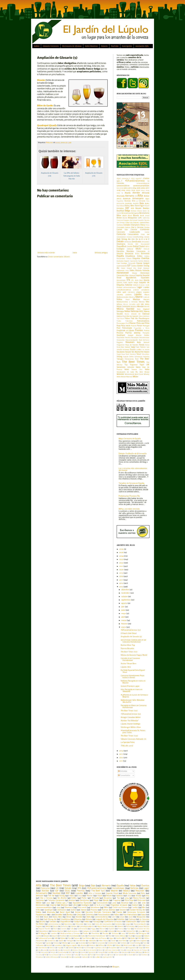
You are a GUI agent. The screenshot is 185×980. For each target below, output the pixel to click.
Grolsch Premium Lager (130, 686)
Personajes (121, 323)
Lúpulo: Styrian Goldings (130, 724)
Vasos (138, 367)
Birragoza (135, 213)
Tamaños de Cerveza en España (131, 483)
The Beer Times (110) (129, 711)
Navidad (130, 309)
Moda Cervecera (123, 307)
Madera (132, 297)
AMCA (119, 199)
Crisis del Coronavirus (103, 924)
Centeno (120, 225)
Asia (148, 201)
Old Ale (129, 316)
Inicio (75, 253)
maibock (146, 297)
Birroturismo (144, 213)
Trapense (134, 365)
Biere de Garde (91, 950)
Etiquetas (136, 259)
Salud (133, 347)
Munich (147, 307)
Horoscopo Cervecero (136, 912)
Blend (130, 216)
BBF (127, 208)
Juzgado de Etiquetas (105, 919)
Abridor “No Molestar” (130, 721)
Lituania (120, 295)
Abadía (128, 193)
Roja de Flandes (132, 345)
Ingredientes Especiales (138, 278)
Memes (142, 302)
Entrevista (145, 254)
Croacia (129, 237)
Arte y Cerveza (138, 201)
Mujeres (134, 307)
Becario (138, 208)
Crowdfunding (138, 237)
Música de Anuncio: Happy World (134, 655)
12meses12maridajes (141, 186)
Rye (123, 347)
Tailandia (146, 357)
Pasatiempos (144, 319)
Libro (119, 292)
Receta (128, 338)
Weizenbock (129, 374)
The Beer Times (133, 362)
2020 (128, 190)
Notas (127, 311)
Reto (139, 342)
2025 (118, 193)
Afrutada (146, 193)
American (127, 199)
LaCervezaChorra (129, 288)
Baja (142, 203)
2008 (122, 188)
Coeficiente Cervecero (113, 922)
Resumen (130, 342)
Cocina (147, 227)
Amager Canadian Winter (131, 717)
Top (126, 365)
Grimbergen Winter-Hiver (131, 727)
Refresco (146, 340)
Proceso (120, 333)
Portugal (146, 326)
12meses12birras (123, 186)
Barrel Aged (140, 206)
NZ (139, 314)
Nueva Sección (139, 898)
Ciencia (128, 227)
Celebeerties (144, 223)
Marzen (146, 299)
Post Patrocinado (124, 328)
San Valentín (120, 955)
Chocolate (120, 227)
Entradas (123, 771)
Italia (125, 283)
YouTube (115, 46)
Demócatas (137, 242)
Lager (140, 287)
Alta (140, 196)
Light (124, 292)
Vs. (137, 372)
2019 (123, 190)
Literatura (131, 292)
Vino (141, 370)
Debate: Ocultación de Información (133, 454)
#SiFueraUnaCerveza (135, 181)
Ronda (142, 345)
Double (130, 246)
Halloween (121, 271)
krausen (142, 285)
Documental (145, 244)
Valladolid (131, 367)
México (119, 304)
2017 (147, 188)
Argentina (120, 201)
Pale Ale (134, 319)
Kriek (147, 285)
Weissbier (120, 374)
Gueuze (146, 268)
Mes (148, 302)
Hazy (127, 271)
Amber (146, 196)
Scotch (133, 350)
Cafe (140, 218)
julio (123, 607)
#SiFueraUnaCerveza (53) (131, 630)
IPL (133, 280)
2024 (147, 190)
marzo (124, 620)
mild (138, 304)
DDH (133, 239)
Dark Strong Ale (124, 239)
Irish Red (139, 280)
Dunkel (142, 246)
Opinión (135, 316)
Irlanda (146, 280)
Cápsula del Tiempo (140, 950)
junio (123, 610)
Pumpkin (146, 333)
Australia (129, 204)
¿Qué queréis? (136, 179)
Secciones (121, 352)
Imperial (139, 275)
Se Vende (146, 350)
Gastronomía (122, 266)
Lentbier (136, 290)
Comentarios (124, 776)
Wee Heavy (144, 372)
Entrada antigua (101, 253)
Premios (139, 330)
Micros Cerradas (129, 304)
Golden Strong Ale (138, 910)
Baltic (147, 204)
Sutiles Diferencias (136, 357)
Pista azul (50, 143)
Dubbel (136, 246)
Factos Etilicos (144, 261)
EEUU (138, 249)
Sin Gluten (145, 352)
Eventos (145, 259)
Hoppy (135, 273)
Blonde (136, 216)
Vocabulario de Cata (125, 372)
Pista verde (126, 326)
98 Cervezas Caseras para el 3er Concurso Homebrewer (133, 641)
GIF (129, 266)
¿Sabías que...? (62, 903)
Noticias (135, 311)
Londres (128, 295)
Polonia (134, 326)
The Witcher (81, 941)
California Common (111, 950)
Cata (127, 223)
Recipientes (121, 340)
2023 (143, 190)
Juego (136, 283)
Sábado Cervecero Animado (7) (133, 739)
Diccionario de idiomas (72, 46)
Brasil (147, 216)
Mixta (147, 304)
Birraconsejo (126, 213)
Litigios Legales (143, 292)
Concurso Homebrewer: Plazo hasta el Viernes (133, 677)
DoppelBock (122, 246)
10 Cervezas (144, 919)
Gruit (140, 268)
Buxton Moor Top (128, 645)
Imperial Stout (112, 893)
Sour (123, 354)
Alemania (130, 196)
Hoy (127, 275)
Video (127, 370)
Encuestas (129, 254)
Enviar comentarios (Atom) (59, 257)
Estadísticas (130, 256)
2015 (139, 188)
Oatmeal (146, 314)
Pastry (119, 321)
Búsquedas (133, 218)
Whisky (147, 374)
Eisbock (146, 249)
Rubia (147, 345)
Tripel (142, 365)
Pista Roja (129, 900)
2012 (126, 188)
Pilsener (133, 323)
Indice (37, 46)
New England (143, 309)
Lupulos (138, 295)
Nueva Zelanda (131, 314)
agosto (124, 603)
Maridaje (136, 299)
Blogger (116, 967)
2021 (133, 190)
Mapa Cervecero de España (130, 439)
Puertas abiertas (133, 333)
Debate (120, 242)
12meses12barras (143, 183)
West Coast (139, 374)
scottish (139, 350)
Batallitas (120, 208)
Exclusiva (120, 261)
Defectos (128, 242)
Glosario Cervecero (51, 46)
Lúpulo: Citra (126, 667)
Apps (147, 199)
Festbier (124, 263)
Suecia (126, 357)
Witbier (135, 377)
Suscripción (127, 46)
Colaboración (135, 232)
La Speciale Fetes (128, 742)
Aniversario (138, 199)
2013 (130, 188)
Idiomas (132, 276)
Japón (130, 283)
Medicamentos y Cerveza (127, 302)
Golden (134, 266)
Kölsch (136, 285)
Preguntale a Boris (141, 328)
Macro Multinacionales (106, 927)
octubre (125, 597)
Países (127, 319)
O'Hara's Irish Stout (129, 633)
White (119, 377)
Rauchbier (121, 338)
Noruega (120, 311)
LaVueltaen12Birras (124, 290)
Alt (136, 196)
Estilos (140, 256)
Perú (127, 323)
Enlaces (104, 46)
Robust (146, 343)
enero (124, 627)
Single (119, 354)
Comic (147, 232)
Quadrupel (121, 335)
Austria (136, 204)
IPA (128, 280)
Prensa (147, 331)
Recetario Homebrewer (140, 338)
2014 (134, 188)
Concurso (121, 234)
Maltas (119, 299)
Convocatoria (133, 234)
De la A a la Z (143, 239)
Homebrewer (123, 273)
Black (124, 216)
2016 (143, 188)
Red (140, 340)
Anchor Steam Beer (129, 664)
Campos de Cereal (130, 220)
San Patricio (141, 347)
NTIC (141, 311)
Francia (139, 263)
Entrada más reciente (46, 253)
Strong (119, 357)
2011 (121, 761)
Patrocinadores (143, 321)
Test (137, 359)
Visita (147, 370)
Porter (139, 326)
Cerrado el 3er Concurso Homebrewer (130, 659)
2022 (138, 190)
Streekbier (146, 354)
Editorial (130, 249)
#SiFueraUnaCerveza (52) (131, 714)
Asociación (120, 204)
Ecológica (120, 249)
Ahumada (121, 196)
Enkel (137, 254)
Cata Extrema (134, 223)
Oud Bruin (120, 319)
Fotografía (132, 264)
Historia (138, 271)
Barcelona (121, 206)
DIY (137, 244)
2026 (122, 549)
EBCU (147, 247)
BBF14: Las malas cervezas (129, 509)
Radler (147, 335)
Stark (127, 354)
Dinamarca (121, 244)
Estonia (129, 259)
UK (148, 365)
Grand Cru (131, 268)
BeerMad (120, 211)
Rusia (119, 347)
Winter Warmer (127, 377)
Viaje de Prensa (101, 938)
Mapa (128, 300)
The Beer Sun (98, 891)
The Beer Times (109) (129, 736)
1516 (118, 188)
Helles (132, 271)
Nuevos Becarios (127, 649)
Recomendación (132, 340)
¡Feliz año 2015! (127, 746)
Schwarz (126, 350)
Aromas (128, 201)
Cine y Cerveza (137, 227)
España (120, 256)
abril (123, 617)
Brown (119, 218)
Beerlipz (146, 208)
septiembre (126, 600)
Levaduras (145, 290)
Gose (123, 268)
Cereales (127, 225)
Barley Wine (130, 206)
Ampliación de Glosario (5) (131, 637)
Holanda (146, 271)
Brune (125, 218)
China (147, 225)
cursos (147, 237)
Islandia (119, 283)
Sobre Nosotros (91, 46)
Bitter (119, 216)
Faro (118, 263)
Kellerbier (129, 285)
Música (120, 309)
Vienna (134, 370)
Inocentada (121, 280)
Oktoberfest (121, 316)
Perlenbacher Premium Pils (129, 496)
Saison (127, 347)
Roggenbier (121, 345)
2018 (119, 190)
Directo (130, 244)
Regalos (120, 343)
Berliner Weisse (137, 211)
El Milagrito (43, 934)
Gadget (146, 263)
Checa (142, 225)
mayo (124, 614)
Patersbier (129, 321)
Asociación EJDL (142, 46)
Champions (135, 225)
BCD (132, 208)
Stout (139, 354)
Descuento (146, 242)
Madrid (139, 297)
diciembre (125, 590)
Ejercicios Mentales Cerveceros (131, 251)
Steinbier (133, 354)
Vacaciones (121, 367)
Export (127, 261)
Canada (140, 220)
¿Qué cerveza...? (123, 179)
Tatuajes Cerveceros (125, 359)
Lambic (146, 288)
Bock (142, 216)
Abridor (136, 193)
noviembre (126, 593)
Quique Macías (135, 335)
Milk (142, 304)
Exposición (134, 261)
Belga (127, 211)
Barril (147, 206)
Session (128, 352)
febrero (124, 624)
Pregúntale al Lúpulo (125, 331)
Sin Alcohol (136, 352)
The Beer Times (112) (129, 652)
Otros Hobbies (144, 316)
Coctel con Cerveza (127, 230)
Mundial (140, 307)
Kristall (119, 288)
